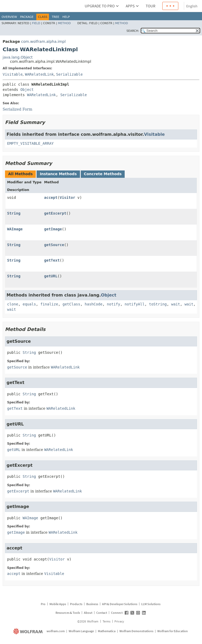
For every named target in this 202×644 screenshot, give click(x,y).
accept (51, 198)
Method (64, 23)
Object (27, 90)
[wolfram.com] (29, 631)
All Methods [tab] (20, 174)
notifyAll (135, 304)
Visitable (13, 74)
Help (66, 17)
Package (27, 17)
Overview (9, 17)
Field (36, 23)
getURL (51, 276)
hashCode (94, 304)
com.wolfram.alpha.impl (43, 41)
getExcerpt (55, 213)
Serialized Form (17, 109)
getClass (71, 304)
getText (52, 260)
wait (176, 304)
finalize (49, 304)
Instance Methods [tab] (58, 174)
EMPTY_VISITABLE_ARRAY (30, 143)
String (14, 213)
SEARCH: (133, 31)
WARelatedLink (39, 74)
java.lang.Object (18, 57)
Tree (55, 17)
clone (13, 304)
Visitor (67, 198)
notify (113, 304)
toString (158, 304)
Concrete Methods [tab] (103, 174)
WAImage (15, 229)
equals (29, 304)
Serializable (69, 74)
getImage (53, 229)
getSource (54, 245)
